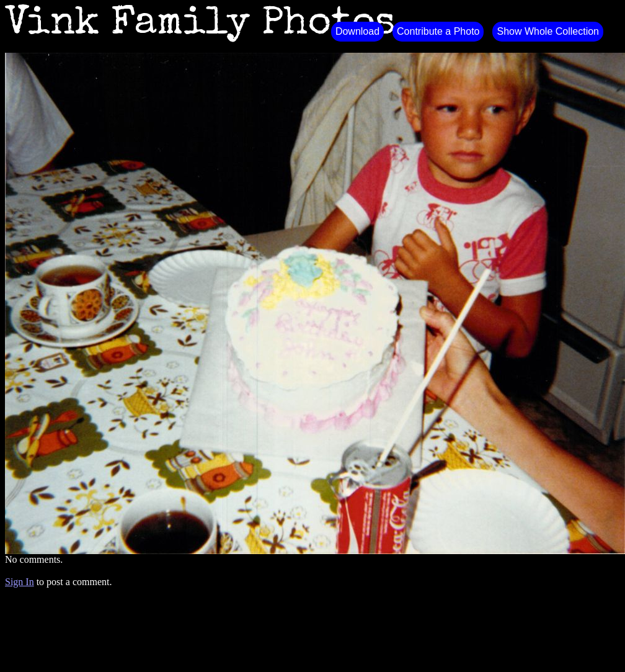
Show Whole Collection (548, 31)
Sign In (20, 582)
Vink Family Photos (200, 25)
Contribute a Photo (438, 31)
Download (357, 31)
